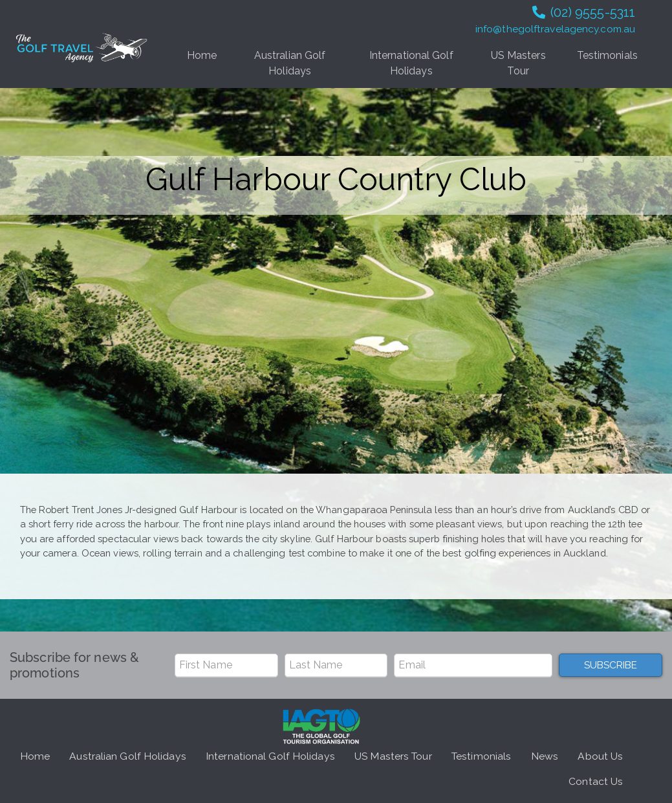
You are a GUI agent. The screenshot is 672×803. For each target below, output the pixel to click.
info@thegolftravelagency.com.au (555, 29)
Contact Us (596, 781)
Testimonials (607, 55)
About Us (600, 756)
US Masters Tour (518, 63)
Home (202, 55)
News (545, 756)
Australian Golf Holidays (290, 63)
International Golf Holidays (411, 63)
